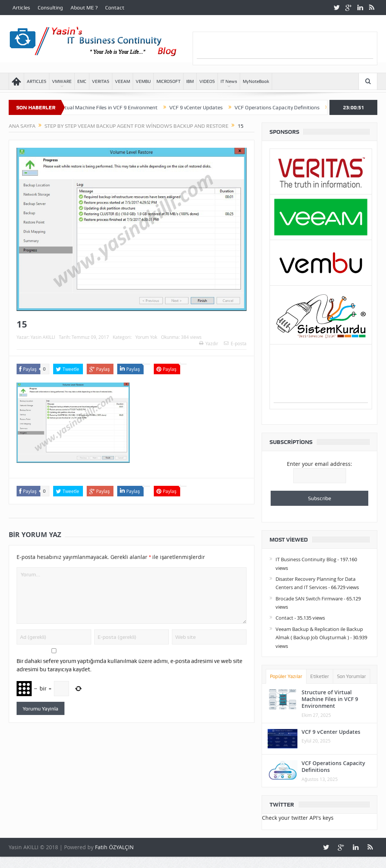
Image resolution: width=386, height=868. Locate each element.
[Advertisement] (285, 47)
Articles (21, 8)
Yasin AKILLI (43, 337)
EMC (82, 81)
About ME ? (84, 8)
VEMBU (143, 81)
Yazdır (209, 343)
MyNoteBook (256, 81)
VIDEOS (207, 81)
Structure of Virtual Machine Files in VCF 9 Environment (102, 107)
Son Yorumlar (352, 676)
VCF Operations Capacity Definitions (286, 107)
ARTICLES (37, 81)
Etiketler (320, 676)
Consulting (50, 8)
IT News (229, 81)
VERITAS (101, 81)
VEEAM (123, 81)
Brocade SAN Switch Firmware (309, 599)
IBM (190, 81)
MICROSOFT (168, 81)
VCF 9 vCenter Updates (205, 107)
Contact (115, 8)
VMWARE (62, 81)
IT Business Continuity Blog (306, 559)
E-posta (235, 343)
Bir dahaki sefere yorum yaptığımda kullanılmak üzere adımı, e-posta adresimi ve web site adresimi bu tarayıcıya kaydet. (129, 665)
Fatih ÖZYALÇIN (114, 847)
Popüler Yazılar (286, 676)
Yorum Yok (146, 337)
